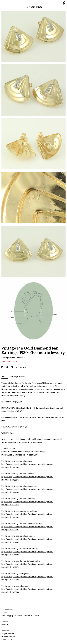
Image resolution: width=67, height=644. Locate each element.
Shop (3, 616)
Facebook (5, 625)
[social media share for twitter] (7, 367)
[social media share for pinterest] (12, 367)
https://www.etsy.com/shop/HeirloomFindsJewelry (19, 455)
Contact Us (28, 616)
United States (15, 358)
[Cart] (64, 4)
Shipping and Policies (15, 616)
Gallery (36, 616)
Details (5, 376)
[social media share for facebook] (3, 367)
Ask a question (21, 367)
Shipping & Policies (18, 376)
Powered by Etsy (7, 640)
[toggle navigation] (3, 3)
